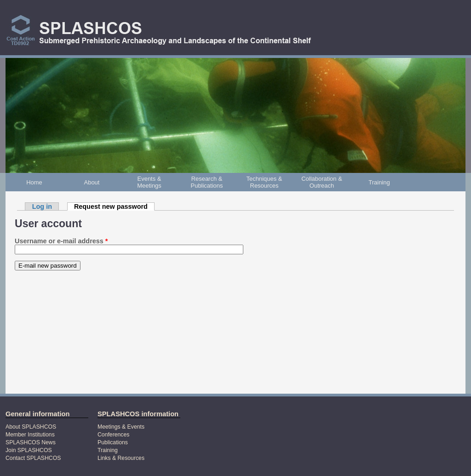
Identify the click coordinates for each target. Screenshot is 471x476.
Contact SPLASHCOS (33, 458)
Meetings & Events (121, 427)
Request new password (114, 206)
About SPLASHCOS (31, 427)
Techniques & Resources (264, 182)
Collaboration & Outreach (322, 182)
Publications (113, 442)
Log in (42, 206)
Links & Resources (121, 458)
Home (34, 182)
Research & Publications (207, 182)
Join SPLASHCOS (29, 450)
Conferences (113, 435)
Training (379, 182)
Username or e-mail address (61, 241)
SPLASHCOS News (31, 442)
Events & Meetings (149, 182)
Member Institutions (30, 435)
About (92, 182)
